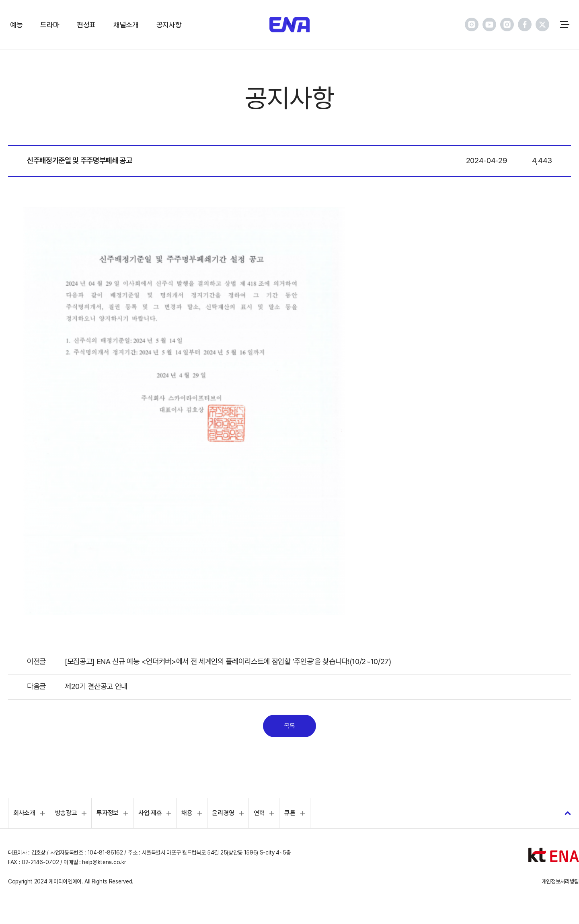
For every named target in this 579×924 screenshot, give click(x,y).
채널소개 (126, 25)
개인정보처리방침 (560, 881)
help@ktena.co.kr (104, 862)
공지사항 (169, 25)
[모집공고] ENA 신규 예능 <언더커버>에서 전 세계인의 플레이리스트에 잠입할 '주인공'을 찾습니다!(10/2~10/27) (228, 661)
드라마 (50, 25)
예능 (16, 25)
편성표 (86, 25)
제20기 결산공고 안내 (96, 686)
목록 (289, 726)
